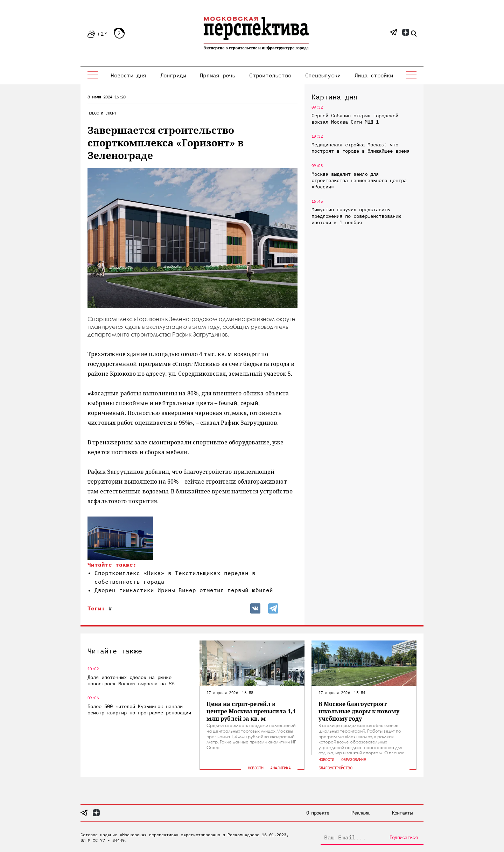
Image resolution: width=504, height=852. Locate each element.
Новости (95, 113)
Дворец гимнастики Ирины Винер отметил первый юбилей (184, 590)
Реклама (360, 813)
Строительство (270, 75)
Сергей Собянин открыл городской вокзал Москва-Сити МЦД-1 (355, 119)
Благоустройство (335, 768)
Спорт (111, 113)
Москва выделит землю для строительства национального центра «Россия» (359, 180)
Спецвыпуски (323, 75)
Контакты (402, 813)
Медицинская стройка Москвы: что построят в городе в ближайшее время (360, 148)
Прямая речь (218, 75)
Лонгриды (173, 75)
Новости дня (128, 75)
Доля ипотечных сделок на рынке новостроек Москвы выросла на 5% (131, 680)
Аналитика (280, 768)
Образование (353, 759)
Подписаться (404, 837)
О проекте (318, 813)
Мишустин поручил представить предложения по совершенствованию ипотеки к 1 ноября (356, 216)
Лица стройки (374, 75)
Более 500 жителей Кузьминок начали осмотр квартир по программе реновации (139, 709)
